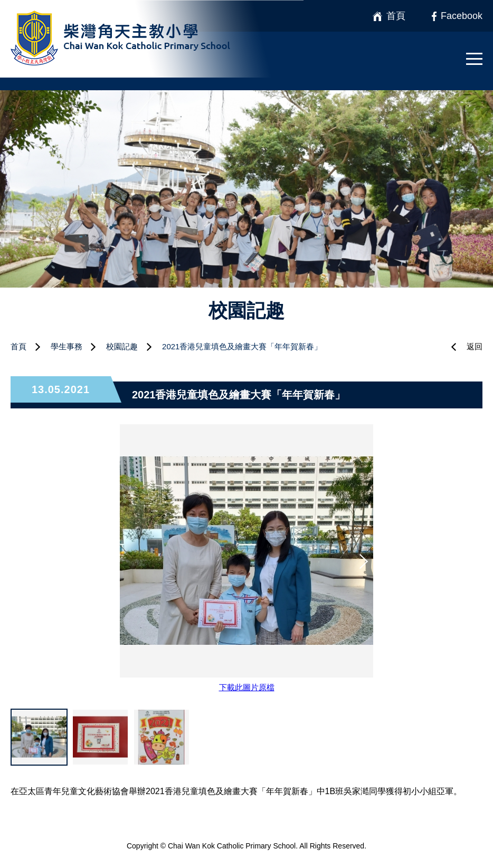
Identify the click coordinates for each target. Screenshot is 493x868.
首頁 (18, 346)
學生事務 (67, 346)
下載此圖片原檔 (247, 687)
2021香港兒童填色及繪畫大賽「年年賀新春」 (242, 346)
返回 (475, 346)
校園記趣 (122, 346)
